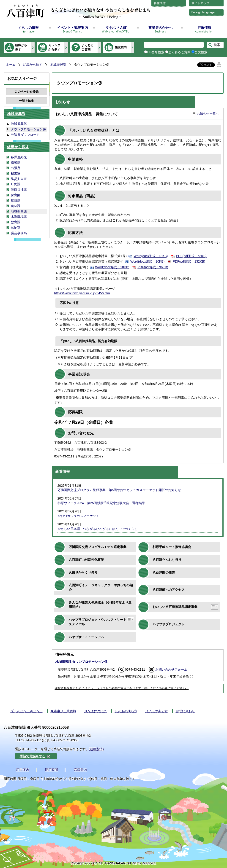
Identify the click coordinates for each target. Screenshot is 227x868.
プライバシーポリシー (27, 711)
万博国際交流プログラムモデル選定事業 (98, 547)
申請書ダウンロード (25, 135)
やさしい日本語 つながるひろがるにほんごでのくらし (98, 529)
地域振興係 (19, 124)
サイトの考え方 (156, 711)
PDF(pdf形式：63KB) (191, 256)
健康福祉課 (19, 190)
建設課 (16, 200)
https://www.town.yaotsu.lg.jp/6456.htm (82, 293)
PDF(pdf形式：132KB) (189, 261)
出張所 (16, 168)
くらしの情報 (28, 28)
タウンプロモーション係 (28, 129)
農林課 (16, 206)
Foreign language (203, 12)
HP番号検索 (156, 52)
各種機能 (160, 3)
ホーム (11, 64)
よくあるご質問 (88, 47)
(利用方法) (96, 749)
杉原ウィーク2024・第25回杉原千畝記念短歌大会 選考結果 (101, 503)
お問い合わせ (185, 711)
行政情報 (204, 28)
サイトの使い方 (126, 711)
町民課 (16, 184)
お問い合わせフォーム (171, 669)
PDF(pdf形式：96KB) (153, 267)
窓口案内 (80, 770)
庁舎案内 (23, 770)
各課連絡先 (19, 157)
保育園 (16, 195)
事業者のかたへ (160, 28)
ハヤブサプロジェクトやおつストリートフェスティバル (101, 622)
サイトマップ (200, 3)
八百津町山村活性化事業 (86, 560)
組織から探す (21, 47)
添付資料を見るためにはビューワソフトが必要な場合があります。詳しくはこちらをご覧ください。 (122, 688)
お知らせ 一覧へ (208, 114)
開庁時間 (52, 770)
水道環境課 (19, 217)
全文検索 (201, 52)
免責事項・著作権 (63, 711)
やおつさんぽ (116, 28)
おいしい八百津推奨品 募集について (87, 114)
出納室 (16, 228)
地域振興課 (58, 64)
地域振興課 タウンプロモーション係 (82, 662)
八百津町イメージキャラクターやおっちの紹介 (101, 587)
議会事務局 (19, 233)
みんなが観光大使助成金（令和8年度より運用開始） (100, 605)
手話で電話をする (35, 756)
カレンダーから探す (56, 47)
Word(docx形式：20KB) (147, 261)
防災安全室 (19, 179)
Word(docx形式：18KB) (151, 256)
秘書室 (16, 173)
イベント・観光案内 (72, 28)
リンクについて (96, 711)
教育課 (16, 222)
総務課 (16, 162)
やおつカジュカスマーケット (78, 516)
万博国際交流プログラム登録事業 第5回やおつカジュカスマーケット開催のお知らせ (119, 490)
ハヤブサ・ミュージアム (86, 637)
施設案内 (121, 47)
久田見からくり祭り (83, 572)
